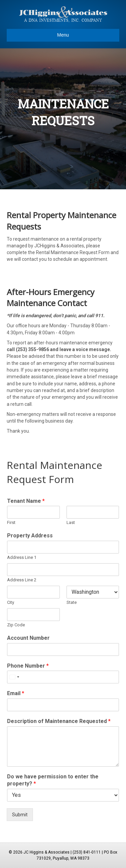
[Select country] (14, 677)
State (72, 602)
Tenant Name (26, 501)
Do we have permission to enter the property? (53, 780)
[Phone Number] (63, 677)
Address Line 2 (22, 580)
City (11, 602)
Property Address (30, 536)
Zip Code (16, 625)
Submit (20, 815)
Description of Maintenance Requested (59, 721)
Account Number (28, 638)
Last (71, 522)
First (11, 522)
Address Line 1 (22, 557)
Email (16, 693)
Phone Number (28, 666)
